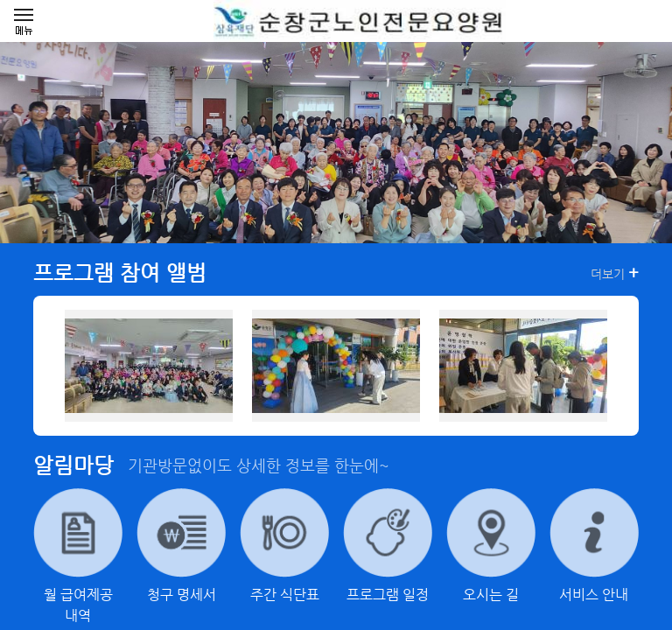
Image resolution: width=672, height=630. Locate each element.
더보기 (615, 273)
